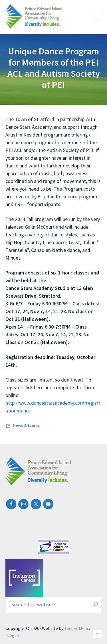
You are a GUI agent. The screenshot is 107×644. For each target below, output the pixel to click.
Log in (13, 635)
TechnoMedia (77, 628)
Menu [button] (96, 10)
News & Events (26, 425)
